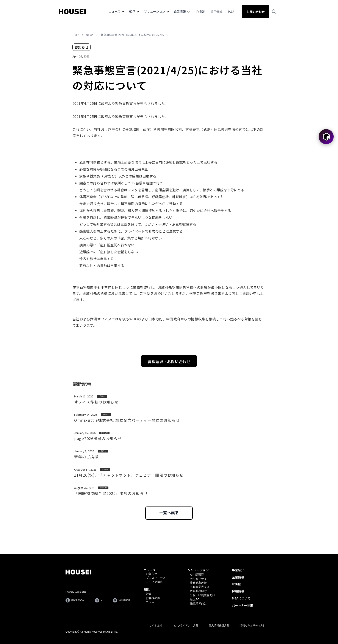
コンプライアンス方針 (185, 625)
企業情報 (238, 577)
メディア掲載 (154, 582)
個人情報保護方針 (219, 625)
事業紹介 (238, 570)
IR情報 (200, 12)
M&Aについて (241, 598)
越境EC (195, 599)
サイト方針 (156, 625)
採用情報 (216, 12)
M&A (231, 12)
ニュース (150, 570)
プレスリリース (156, 578)
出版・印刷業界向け (203, 595)
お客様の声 (153, 598)
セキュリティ (198, 579)
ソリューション (198, 570)
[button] (117, 12)
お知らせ (152, 574)
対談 (149, 594)
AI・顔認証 (197, 575)
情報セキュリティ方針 (253, 625)
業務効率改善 (198, 583)
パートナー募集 (243, 605)
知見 (147, 589)
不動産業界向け (200, 587)
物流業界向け (198, 603)
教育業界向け (198, 591)
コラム (150, 602)
